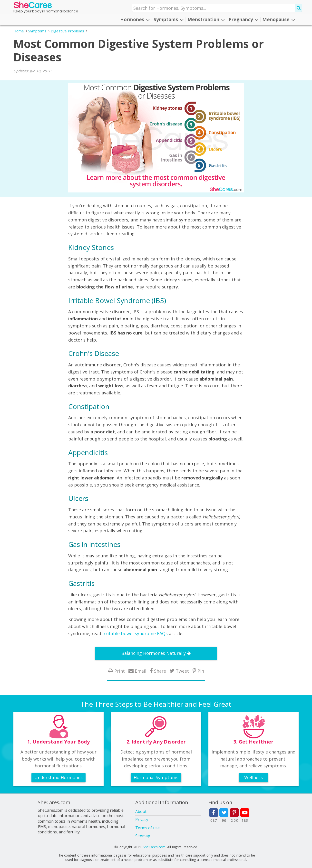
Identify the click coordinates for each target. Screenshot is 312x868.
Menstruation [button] (206, 19)
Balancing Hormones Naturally (154, 653)
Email (141, 671)
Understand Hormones (58, 777)
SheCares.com (154, 847)
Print (120, 671)
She (33, 6)
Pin (201, 671)
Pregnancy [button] (244, 19)
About (141, 811)
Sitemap (143, 836)
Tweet (182, 671)
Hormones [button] (135, 19)
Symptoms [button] (169, 19)
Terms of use (147, 828)
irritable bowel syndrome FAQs (135, 633)
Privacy (142, 820)
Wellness (253, 777)
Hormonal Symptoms (156, 777)
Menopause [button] (279, 19)
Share (160, 671)
